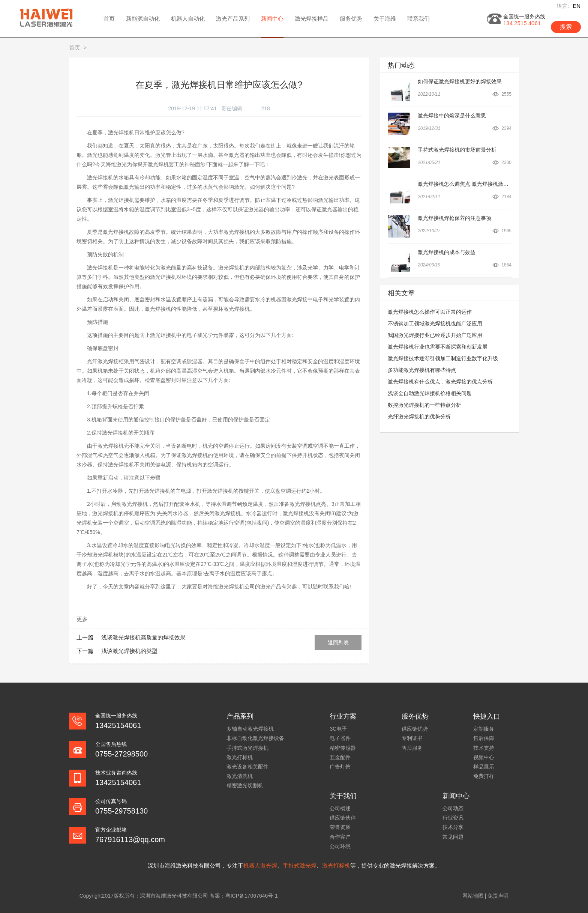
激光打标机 (240, 757)
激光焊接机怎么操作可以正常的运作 (430, 312)
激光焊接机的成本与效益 (447, 252)
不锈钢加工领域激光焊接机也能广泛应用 (435, 323)
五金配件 (340, 757)
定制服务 (484, 729)
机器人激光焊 (260, 866)
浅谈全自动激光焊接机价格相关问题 (430, 393)
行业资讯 (453, 818)
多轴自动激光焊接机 (250, 729)
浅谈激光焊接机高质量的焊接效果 (143, 637)
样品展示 (484, 767)
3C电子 (338, 729)
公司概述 (340, 808)
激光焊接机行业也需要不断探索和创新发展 (438, 347)
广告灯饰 (340, 767)
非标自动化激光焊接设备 (255, 738)
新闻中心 (272, 19)
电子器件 (340, 738)
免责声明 (498, 896)
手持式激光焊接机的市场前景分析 (457, 150)
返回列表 (338, 642)
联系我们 (418, 19)
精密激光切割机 (245, 785)
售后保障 (484, 738)
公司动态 (453, 808)
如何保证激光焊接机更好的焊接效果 (460, 81)
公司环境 (340, 846)
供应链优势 (415, 729)
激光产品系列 (233, 19)
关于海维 (385, 19)
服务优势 (351, 19)
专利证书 (412, 738)
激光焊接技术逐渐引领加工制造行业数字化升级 (443, 358)
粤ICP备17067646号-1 (252, 896)
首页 (109, 19)
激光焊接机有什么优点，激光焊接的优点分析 (440, 382)
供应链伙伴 (343, 818)
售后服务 (412, 748)
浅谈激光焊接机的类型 (129, 651)
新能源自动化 (143, 19)
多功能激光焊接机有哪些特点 (422, 370)
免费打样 (484, 776)
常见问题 (453, 837)
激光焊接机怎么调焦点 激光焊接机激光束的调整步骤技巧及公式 (492, 184)
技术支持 (484, 748)
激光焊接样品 (312, 19)
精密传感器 (343, 748)
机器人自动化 (188, 19)
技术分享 (453, 827)
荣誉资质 (340, 827)
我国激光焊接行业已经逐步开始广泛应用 (435, 335)
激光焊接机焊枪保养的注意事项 (454, 218)
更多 (82, 619)
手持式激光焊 (300, 866)
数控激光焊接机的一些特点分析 (424, 405)
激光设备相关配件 (247, 767)
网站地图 (473, 896)
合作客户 (340, 837)
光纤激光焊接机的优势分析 (419, 417)
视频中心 (484, 757)
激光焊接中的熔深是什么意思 (452, 116)
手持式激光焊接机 (247, 748)
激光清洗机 (240, 776)
